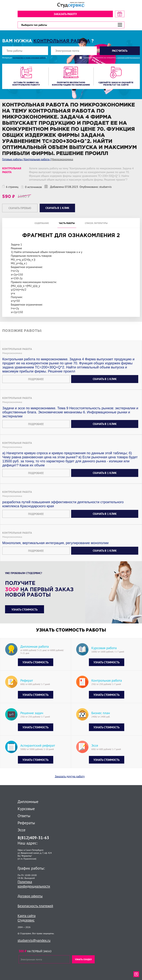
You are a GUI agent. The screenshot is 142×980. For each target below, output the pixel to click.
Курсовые (26, 809)
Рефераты (26, 823)
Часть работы (67, 223)
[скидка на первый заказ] (120, 14)
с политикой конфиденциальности (128, 58)
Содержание (42, 223)
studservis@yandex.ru (34, 940)
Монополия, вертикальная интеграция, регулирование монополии (55, 543)
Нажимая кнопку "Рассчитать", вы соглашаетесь (112, 58)
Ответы (24, 816)
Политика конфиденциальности (34, 884)
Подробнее (36, 379)
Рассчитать (120, 51)
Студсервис (26, 920)
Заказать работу (65, 14)
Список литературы (96, 223)
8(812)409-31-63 (33, 838)
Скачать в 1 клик (105, 379)
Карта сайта (27, 916)
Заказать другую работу (70, 776)
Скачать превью (20, 208)
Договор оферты (30, 896)
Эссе (22, 830)
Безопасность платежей (35, 906)
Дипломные (28, 802)
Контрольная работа (62, 41)
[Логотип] (71, 5)
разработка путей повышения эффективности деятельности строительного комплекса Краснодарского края (63, 504)
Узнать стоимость (25, 610)
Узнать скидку (83, 959)
